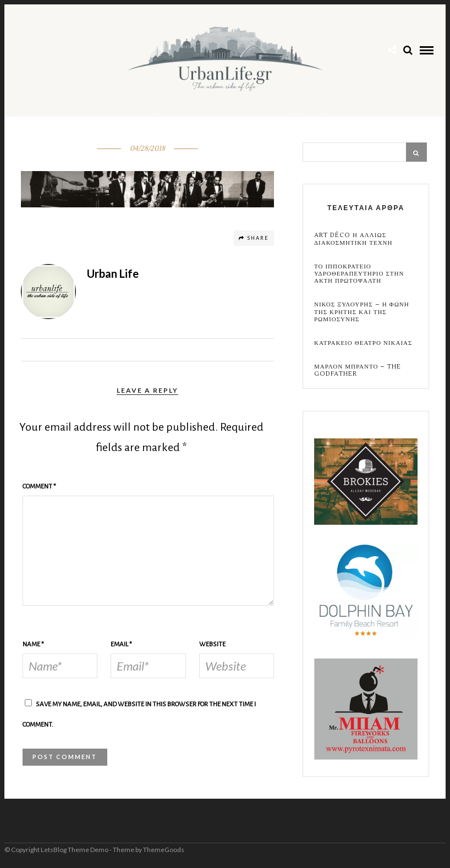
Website (212, 644)
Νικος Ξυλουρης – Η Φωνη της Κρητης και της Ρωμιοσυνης (362, 312)
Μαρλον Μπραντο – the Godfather (358, 370)
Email (121, 644)
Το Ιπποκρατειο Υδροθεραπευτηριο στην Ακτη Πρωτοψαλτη (359, 274)
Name (33, 644)
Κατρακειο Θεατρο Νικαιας (363, 343)
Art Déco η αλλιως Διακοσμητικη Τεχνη (353, 239)
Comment (39, 487)
